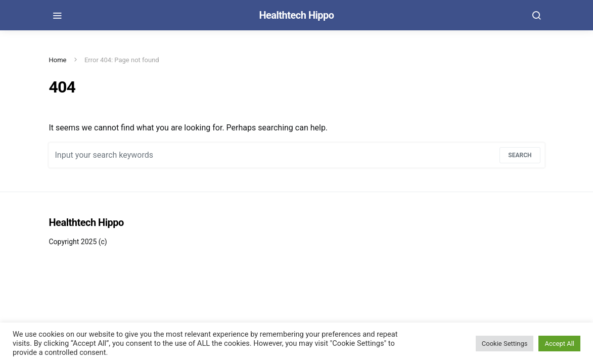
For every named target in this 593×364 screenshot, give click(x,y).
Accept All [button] (559, 344)
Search (520, 155)
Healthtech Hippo (296, 15)
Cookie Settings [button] (505, 344)
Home (58, 60)
